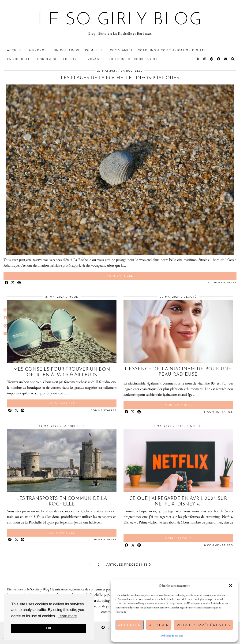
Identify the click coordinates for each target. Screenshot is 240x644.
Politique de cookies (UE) (133, 59)
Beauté (190, 297)
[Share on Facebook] (7, 283)
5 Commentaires (219, 412)
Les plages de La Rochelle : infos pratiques (120, 78)
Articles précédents (129, 564)
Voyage (95, 59)
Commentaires (104, 410)
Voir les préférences (203, 625)
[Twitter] (198, 59)
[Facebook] (219, 59)
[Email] (226, 59)
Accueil (14, 50)
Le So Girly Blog (120, 20)
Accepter (130, 625)
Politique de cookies (172, 636)
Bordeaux (47, 59)
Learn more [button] (67, 616)
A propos (38, 50)
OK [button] (49, 628)
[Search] (233, 59)
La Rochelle (19, 59)
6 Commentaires (219, 545)
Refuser (159, 625)
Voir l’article (120, 276)
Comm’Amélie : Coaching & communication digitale (159, 50)
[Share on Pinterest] (19, 283)
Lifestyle (72, 59)
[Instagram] (205, 59)
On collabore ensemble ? (78, 50)
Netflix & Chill (189, 426)
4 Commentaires (222, 283)
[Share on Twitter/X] (13, 283)
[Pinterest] (212, 59)
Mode (73, 297)
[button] (231, 585)
